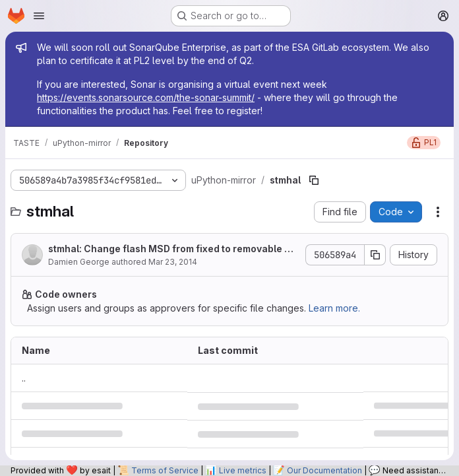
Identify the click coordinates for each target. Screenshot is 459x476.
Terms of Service (165, 470)
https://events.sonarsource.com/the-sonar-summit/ (146, 97)
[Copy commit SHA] (375, 255)
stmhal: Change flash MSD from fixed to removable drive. (172, 249)
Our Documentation (324, 470)
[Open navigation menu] (39, 16)
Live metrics (243, 470)
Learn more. (334, 308)
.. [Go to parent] (24, 378)
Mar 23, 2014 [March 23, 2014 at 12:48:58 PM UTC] (173, 262)
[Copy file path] (314, 180)
